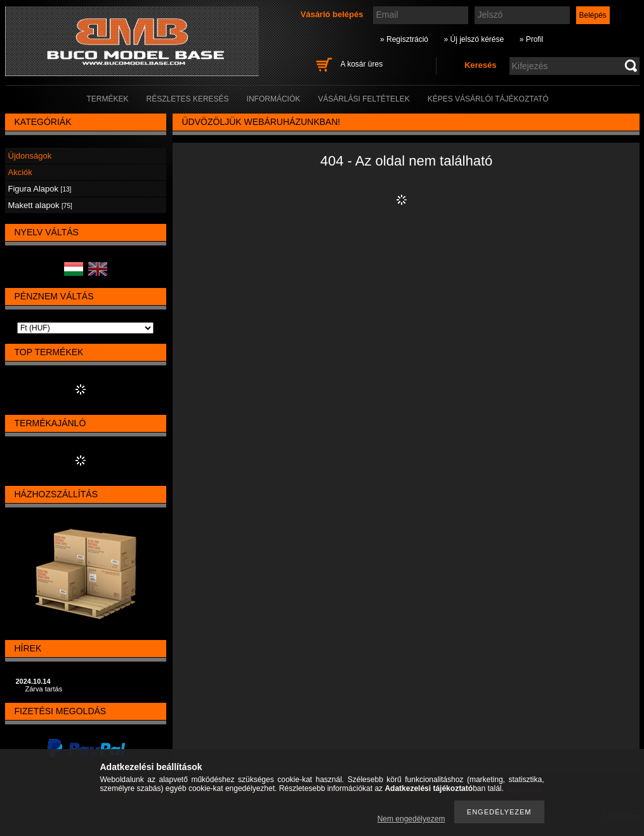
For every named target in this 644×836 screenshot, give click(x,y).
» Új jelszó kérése (474, 39)
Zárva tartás (44, 689)
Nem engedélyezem (411, 819)
